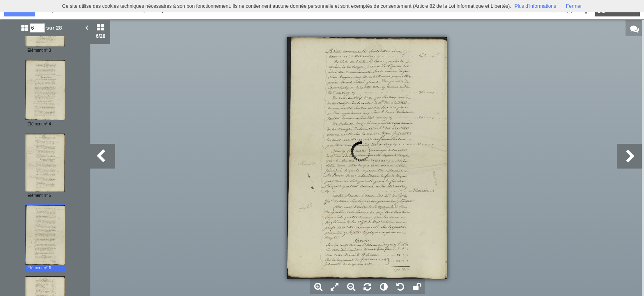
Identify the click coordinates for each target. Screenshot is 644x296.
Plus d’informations (535, 6)
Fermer (574, 6)
